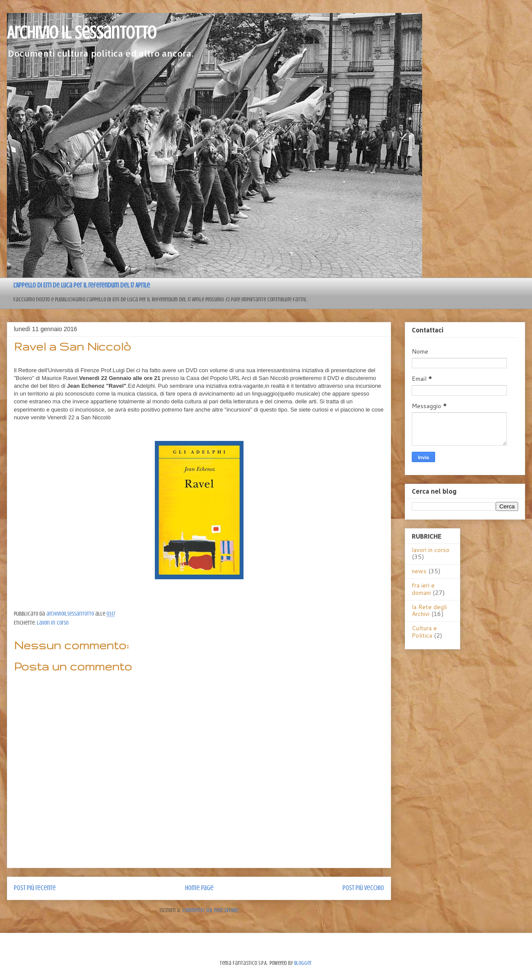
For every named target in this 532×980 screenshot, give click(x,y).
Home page (199, 888)
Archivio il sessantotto (82, 33)
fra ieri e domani (423, 589)
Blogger (303, 963)
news (419, 571)
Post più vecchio (363, 888)
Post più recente (35, 888)
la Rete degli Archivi (429, 611)
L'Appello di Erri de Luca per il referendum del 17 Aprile (82, 285)
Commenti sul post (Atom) (210, 910)
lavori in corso (53, 623)
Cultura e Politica (424, 632)
